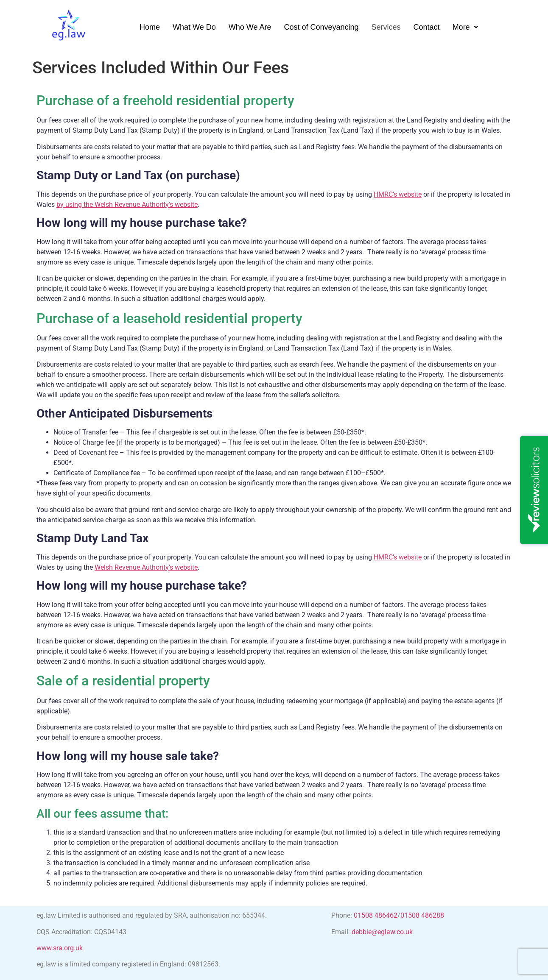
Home (150, 27)
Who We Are (250, 27)
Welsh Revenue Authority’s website (146, 567)
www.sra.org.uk (60, 948)
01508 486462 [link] (376, 915)
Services (386, 27)
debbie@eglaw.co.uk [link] (382, 932)
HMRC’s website (398, 194)
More (465, 27)
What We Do (194, 27)
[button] (465, 27)
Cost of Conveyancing (321, 27)
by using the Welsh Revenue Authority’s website (127, 205)
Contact (427, 27)
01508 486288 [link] (422, 915)
